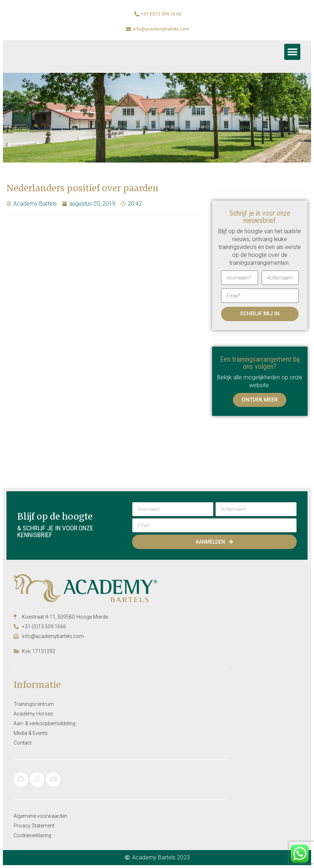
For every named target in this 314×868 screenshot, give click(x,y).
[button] (292, 52)
